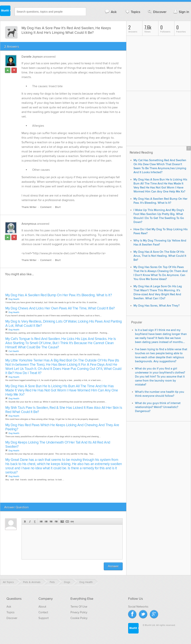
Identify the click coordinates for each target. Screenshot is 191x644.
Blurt (58, 207)
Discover (157, 12)
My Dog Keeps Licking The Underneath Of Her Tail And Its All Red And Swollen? (58, 445)
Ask (111, 12)
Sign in (181, 12)
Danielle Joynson (32, 57)
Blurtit (5, 11)
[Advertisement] (48, 286)
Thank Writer (29, 207)
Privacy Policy (79, 612)
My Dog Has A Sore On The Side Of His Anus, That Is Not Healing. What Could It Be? (160, 256)
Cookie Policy (79, 618)
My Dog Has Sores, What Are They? (157, 306)
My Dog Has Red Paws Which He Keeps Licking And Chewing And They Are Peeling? (62, 427)
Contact (43, 612)
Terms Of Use (79, 607)
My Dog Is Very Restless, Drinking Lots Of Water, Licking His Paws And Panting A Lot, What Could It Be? (64, 324)
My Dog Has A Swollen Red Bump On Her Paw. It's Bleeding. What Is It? (59, 295)
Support (44, 618)
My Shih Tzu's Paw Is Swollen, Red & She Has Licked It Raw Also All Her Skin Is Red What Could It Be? (64, 410)
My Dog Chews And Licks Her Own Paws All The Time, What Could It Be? (60, 308)
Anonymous (29, 224)
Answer (113, 566)
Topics (132, 12)
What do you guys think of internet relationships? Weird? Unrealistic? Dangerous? (158, 407)
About (42, 607)
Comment (46, 207)
